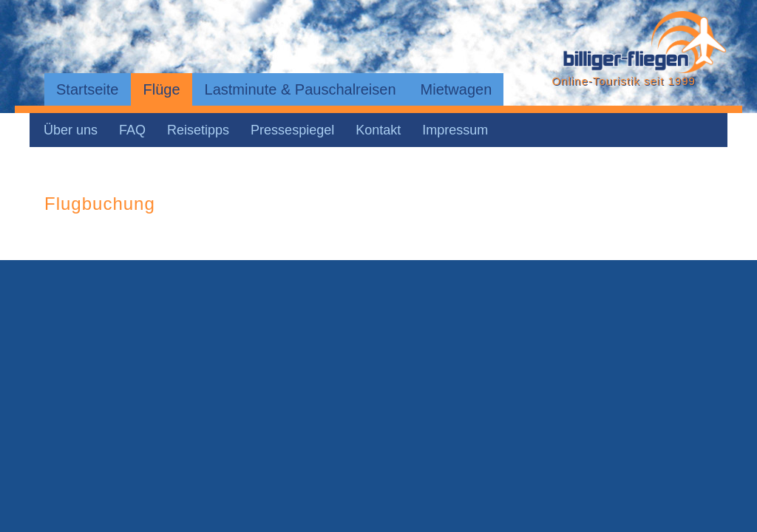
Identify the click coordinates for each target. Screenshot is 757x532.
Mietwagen (456, 89)
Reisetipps (198, 130)
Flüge (161, 89)
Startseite (87, 89)
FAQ (132, 130)
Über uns (71, 130)
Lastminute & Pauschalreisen (301, 89)
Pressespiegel (292, 130)
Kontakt (378, 130)
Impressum (455, 130)
